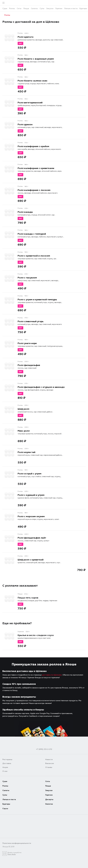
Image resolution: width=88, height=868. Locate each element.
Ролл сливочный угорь (31, 321)
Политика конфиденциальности (17, 843)
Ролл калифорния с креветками (36, 168)
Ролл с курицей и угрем (31, 495)
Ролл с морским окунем (31, 516)
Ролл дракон (25, 124)
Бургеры (6, 804)
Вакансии (50, 763)
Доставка (7, 763)
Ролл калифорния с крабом (33, 146)
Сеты (48, 781)
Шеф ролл (23, 409)
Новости (49, 759)
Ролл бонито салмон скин (32, 81)
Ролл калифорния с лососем (34, 190)
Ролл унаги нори (27, 343)
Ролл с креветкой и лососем (34, 256)
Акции (5, 767)
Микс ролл (24, 431)
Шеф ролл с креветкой (31, 560)
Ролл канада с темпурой (32, 234)
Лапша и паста (9, 799)
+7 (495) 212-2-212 (44, 749)
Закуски (49, 790)
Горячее (49, 795)
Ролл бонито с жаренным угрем (36, 59)
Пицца (48, 786)
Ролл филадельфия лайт (32, 538)
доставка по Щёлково (52, 675)
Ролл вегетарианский (30, 103)
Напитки (49, 804)
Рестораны (7, 759)
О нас (5, 771)
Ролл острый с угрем (30, 474)
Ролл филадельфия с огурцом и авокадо (41, 387)
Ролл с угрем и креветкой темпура (37, 300)
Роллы (6, 15)
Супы (5, 795)
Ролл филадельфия (29, 365)
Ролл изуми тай (26, 452)
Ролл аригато (26, 37)
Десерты (49, 799)
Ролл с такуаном (27, 278)
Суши (5, 781)
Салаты (6, 790)
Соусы (5, 809)
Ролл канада (25, 212)
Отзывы (49, 767)
